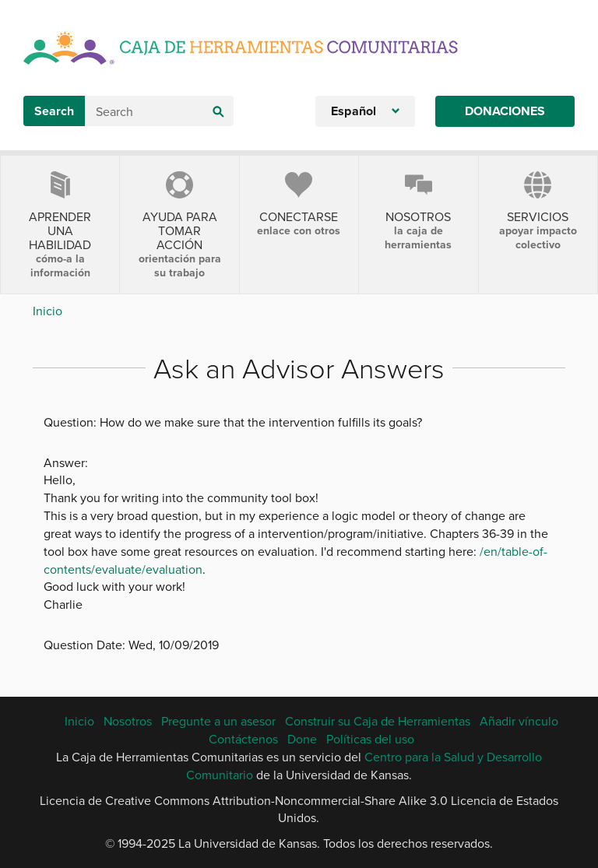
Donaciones (505, 111)
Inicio (47, 311)
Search (54, 111)
